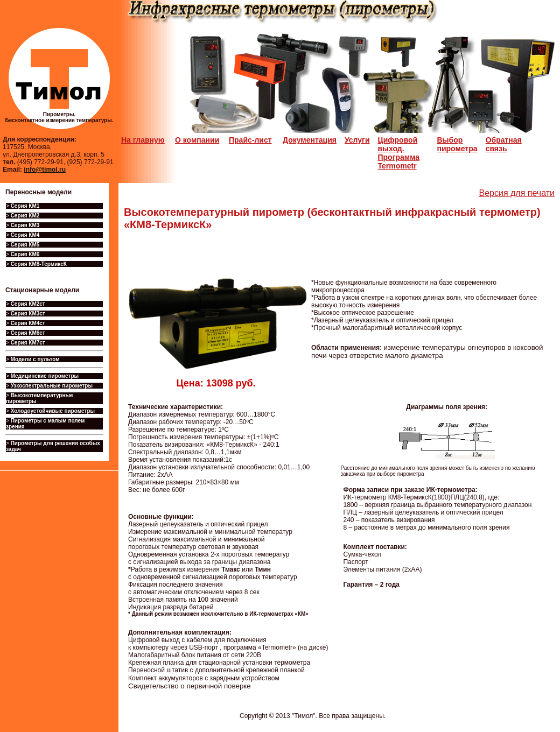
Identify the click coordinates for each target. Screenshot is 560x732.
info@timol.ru (45, 170)
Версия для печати (517, 193)
